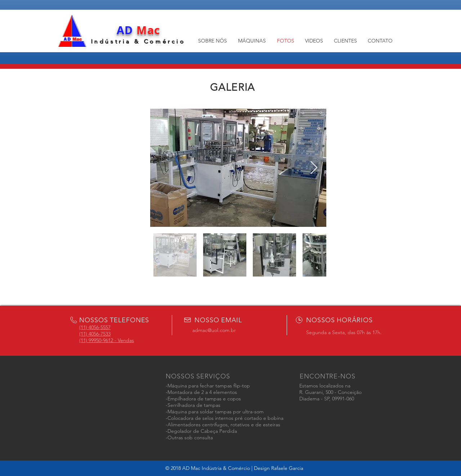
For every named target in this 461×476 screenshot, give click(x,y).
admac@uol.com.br (214, 330)
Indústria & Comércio (138, 42)
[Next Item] (314, 168)
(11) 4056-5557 (95, 327)
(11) (84, 334)
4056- (95, 334)
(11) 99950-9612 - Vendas (107, 340)
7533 (106, 334)
